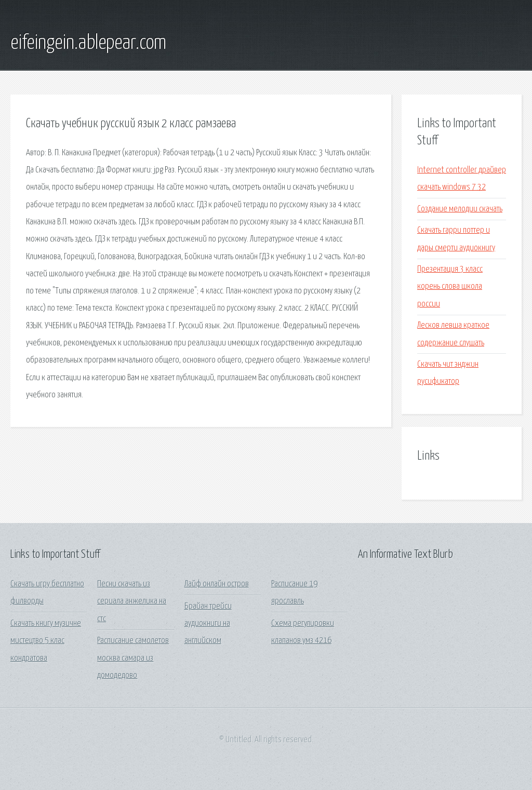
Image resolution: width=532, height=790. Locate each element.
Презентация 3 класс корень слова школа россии (450, 287)
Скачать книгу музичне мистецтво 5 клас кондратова (46, 641)
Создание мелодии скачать (460, 209)
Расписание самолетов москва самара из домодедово (133, 658)
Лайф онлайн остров (217, 584)
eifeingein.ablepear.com (88, 43)
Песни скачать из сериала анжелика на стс (132, 601)
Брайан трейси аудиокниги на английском (208, 624)
